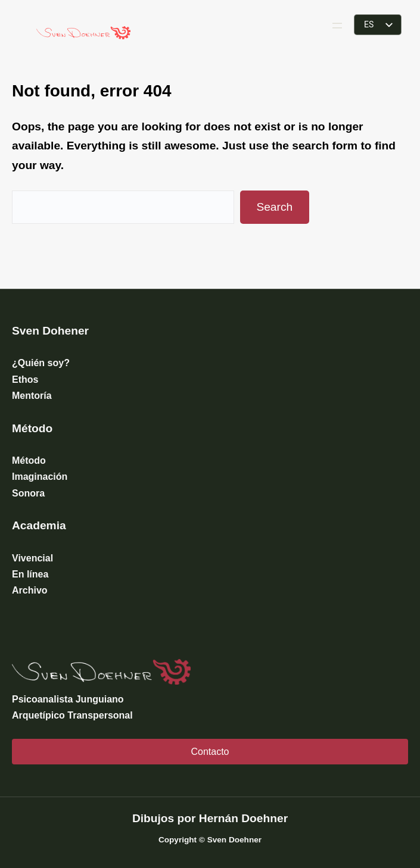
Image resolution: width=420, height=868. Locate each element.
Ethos (25, 380)
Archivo (30, 590)
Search (274, 207)
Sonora (28, 493)
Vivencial (32, 558)
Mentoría (32, 396)
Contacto (210, 752)
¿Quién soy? (41, 363)
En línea (30, 574)
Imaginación (40, 477)
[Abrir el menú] (337, 26)
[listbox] (378, 25)
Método (29, 460)
